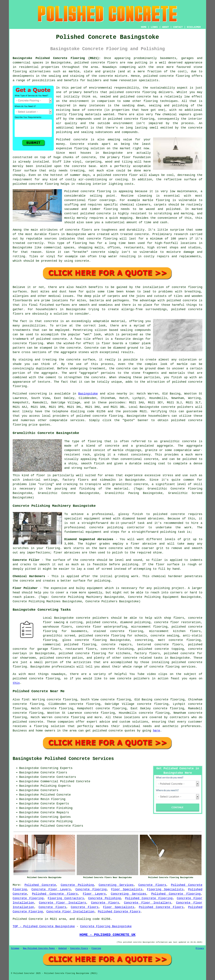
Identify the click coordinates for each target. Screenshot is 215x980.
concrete (100, 416)
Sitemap (15, 948)
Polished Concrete (40, 885)
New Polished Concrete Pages (39, 948)
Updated (62, 948)
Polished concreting (30, 394)
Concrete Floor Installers (63, 903)
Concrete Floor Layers (51, 889)
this (16, 683)
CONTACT (178, 27)
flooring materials (85, 114)
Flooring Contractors (66, 898)
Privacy (200, 948)
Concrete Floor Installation (70, 912)
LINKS (154, 27)
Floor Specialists (127, 889)
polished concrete (108, 731)
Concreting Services (116, 885)
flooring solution (49, 726)
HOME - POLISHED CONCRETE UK (107, 935)
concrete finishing (117, 649)
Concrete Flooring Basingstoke (106, 926)
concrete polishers (177, 407)
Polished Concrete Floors (55, 894)
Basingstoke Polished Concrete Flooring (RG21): (57, 58)
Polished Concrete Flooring (176, 894)
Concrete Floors (152, 885)
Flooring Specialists (165, 889)
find (25, 700)
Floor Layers (94, 894)
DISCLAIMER (194, 27)
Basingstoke (88, 394)
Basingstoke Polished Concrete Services (63, 759)
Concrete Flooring (91, 889)
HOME (144, 27)
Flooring (96, 948)
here (156, 731)
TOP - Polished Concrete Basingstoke (44, 926)
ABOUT (166, 27)
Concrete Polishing (77, 885)
